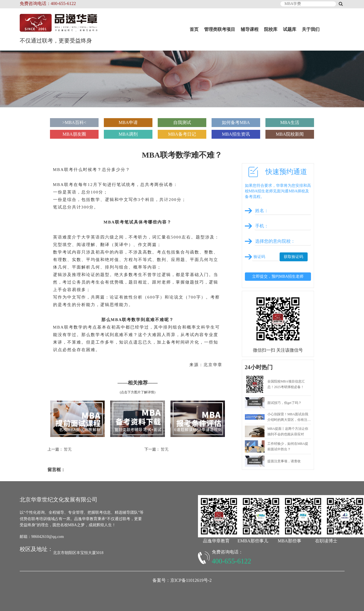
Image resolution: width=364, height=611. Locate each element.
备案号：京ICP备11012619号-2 (182, 580)
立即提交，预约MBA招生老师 (278, 276)
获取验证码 (293, 257)
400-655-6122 (232, 561)
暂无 (68, 449)
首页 (194, 29)
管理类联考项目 (220, 29)
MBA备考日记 (182, 134)
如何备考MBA (236, 122)
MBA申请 (128, 122)
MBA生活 (290, 122)
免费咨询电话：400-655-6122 (48, 3)
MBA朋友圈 (74, 134)
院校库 (271, 29)
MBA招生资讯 (236, 134)
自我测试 (182, 122)
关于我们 (311, 29)
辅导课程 (250, 29)
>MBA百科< (74, 122)
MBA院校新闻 (290, 134)
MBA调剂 (128, 134)
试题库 (290, 29)
